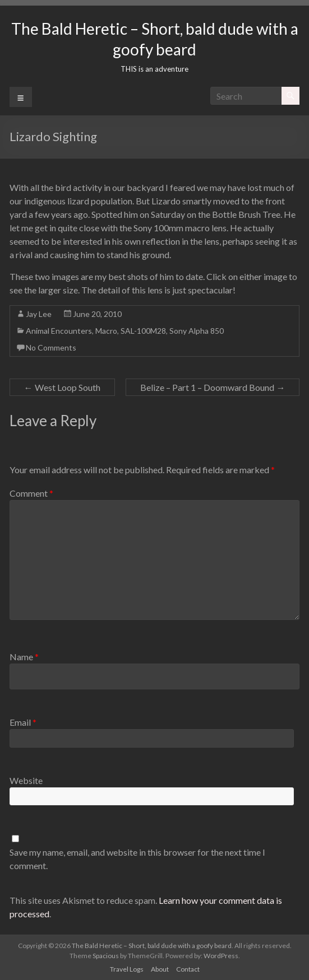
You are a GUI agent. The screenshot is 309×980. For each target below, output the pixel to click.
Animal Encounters (59, 331)
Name (24, 657)
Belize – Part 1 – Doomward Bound (213, 387)
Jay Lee (39, 314)
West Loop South (62, 387)
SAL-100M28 (143, 331)
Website (26, 780)
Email (23, 722)
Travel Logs (127, 969)
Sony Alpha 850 (197, 331)
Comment (31, 493)
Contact (188, 969)
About (160, 969)
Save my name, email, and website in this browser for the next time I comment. (137, 859)
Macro (106, 331)
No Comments (51, 347)
